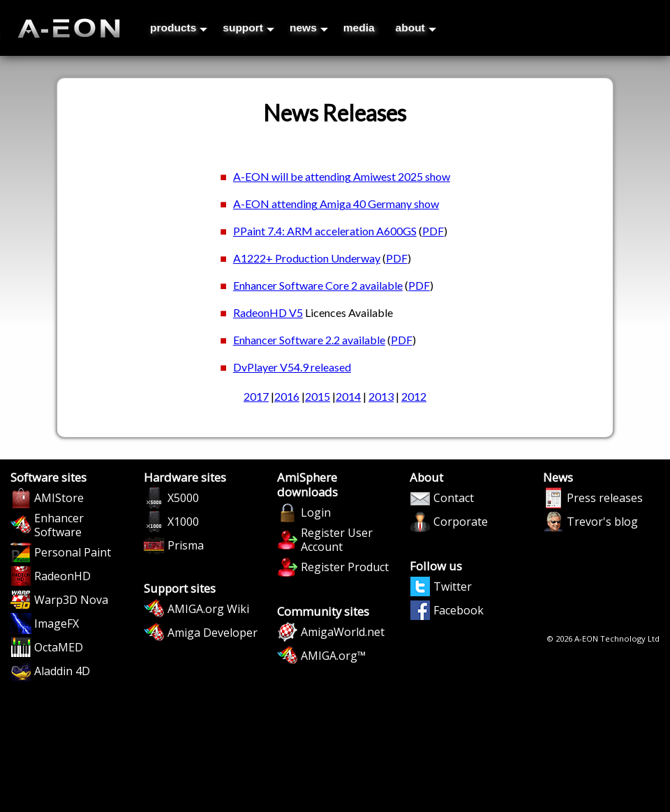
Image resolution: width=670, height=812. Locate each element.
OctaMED (59, 647)
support (248, 28)
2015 (318, 396)
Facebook (459, 610)
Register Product (345, 567)
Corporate (461, 522)
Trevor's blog (602, 522)
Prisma (186, 545)
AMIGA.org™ (333, 656)
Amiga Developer (213, 633)
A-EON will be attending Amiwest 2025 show (342, 176)
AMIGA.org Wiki (208, 609)
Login (316, 512)
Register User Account (337, 540)
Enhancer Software (59, 525)
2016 (287, 396)
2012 (414, 396)
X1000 (183, 522)
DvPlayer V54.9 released (292, 367)
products (179, 28)
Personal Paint (73, 552)
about (416, 28)
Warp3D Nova (71, 600)
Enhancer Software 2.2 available (309, 340)
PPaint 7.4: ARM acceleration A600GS (325, 231)
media (359, 28)
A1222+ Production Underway (307, 258)
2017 (256, 396)
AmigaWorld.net (343, 632)
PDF (433, 231)
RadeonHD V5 (268, 312)
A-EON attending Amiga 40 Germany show (336, 204)
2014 (348, 396)
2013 (381, 396)
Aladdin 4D (62, 671)
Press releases (605, 498)
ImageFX (57, 623)
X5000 (183, 498)
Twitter (453, 586)
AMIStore (59, 498)
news (309, 28)
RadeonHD (62, 576)
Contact (454, 498)
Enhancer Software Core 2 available (318, 285)
